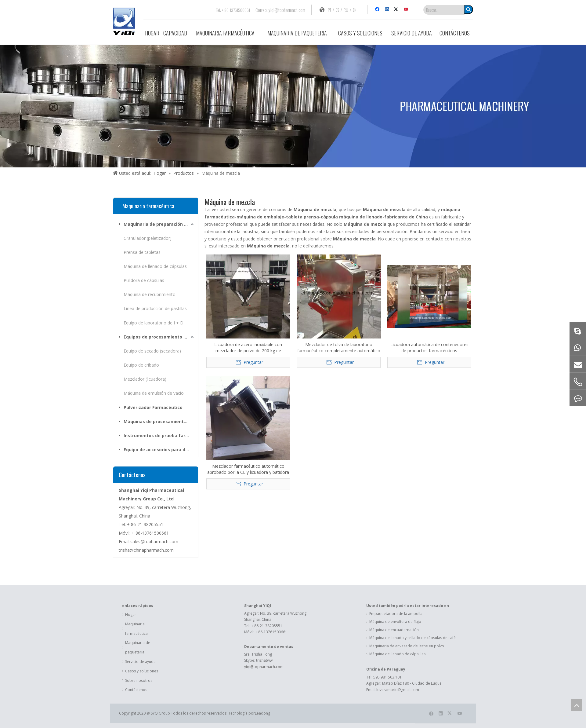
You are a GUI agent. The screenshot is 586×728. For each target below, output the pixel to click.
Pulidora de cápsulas (144, 280)
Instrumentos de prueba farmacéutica (159, 435)
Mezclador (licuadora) (145, 379)
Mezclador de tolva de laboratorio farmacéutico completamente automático (339, 348)
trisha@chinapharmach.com (146, 550)
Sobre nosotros (139, 680)
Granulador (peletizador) (148, 238)
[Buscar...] (444, 10)
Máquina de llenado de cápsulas (155, 266)
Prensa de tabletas (142, 252)
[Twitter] (397, 9)
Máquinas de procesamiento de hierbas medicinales (159, 421)
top (577, 705)
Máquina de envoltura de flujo (395, 622)
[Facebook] (378, 9)
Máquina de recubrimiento (150, 294)
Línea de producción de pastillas (155, 308)
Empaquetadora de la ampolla (396, 614)
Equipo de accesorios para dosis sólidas (159, 450)
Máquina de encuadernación (394, 630)
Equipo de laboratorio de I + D (154, 323)
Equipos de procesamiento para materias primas (159, 337)
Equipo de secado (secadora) (152, 351)
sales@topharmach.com (154, 541)
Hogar (131, 615)
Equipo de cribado (141, 365)
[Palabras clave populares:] (468, 9)
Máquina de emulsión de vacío (154, 393)
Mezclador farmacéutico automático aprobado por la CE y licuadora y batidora (248, 469)
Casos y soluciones (142, 671)
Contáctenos (136, 690)
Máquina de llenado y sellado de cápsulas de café (412, 638)
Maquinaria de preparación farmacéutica (159, 224)
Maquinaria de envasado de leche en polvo (407, 646)
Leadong (262, 713)
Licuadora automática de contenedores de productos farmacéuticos (429, 348)
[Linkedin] (387, 9)
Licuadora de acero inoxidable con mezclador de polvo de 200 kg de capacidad (248, 348)
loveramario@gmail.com (398, 690)
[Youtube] (406, 9)
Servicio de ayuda (140, 662)
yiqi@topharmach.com (287, 10)
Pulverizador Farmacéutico (153, 407)
